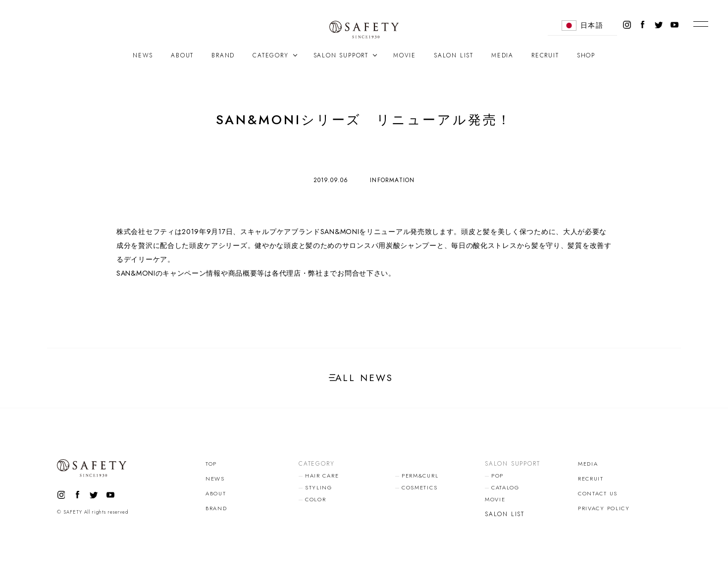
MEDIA (502, 55)
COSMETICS (421, 491)
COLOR (317, 503)
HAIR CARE (324, 480)
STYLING (319, 491)
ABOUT (182, 55)
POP (498, 480)
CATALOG (507, 491)
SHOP (586, 55)
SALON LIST (454, 55)
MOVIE (405, 55)
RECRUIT (545, 55)
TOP (211, 468)
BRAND (223, 55)
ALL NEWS (364, 380)
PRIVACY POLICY (606, 512)
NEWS (143, 55)
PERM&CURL (422, 480)
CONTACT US (599, 497)
